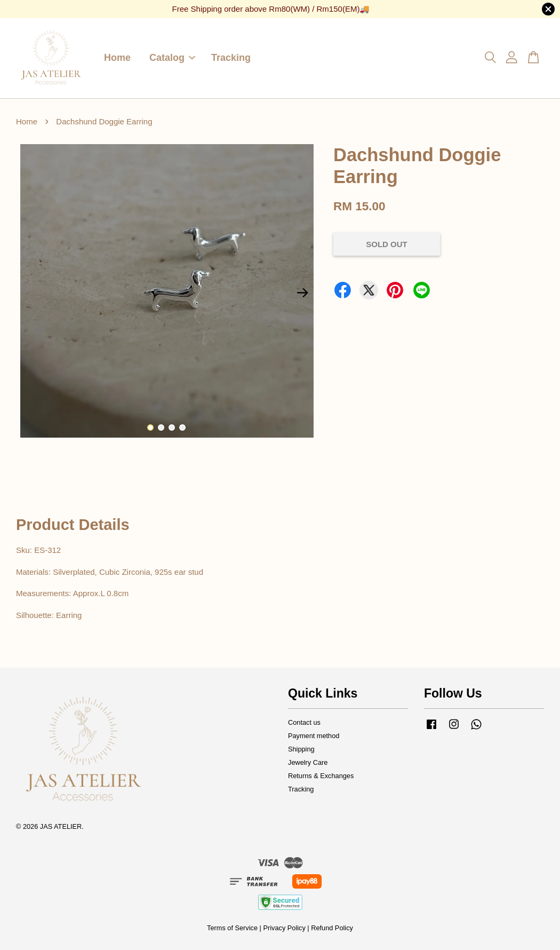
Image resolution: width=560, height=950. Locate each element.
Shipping (301, 749)
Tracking (231, 58)
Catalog (172, 58)
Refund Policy (332, 928)
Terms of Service (232, 928)
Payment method (314, 736)
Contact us (304, 722)
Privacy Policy (284, 928)
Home (117, 58)
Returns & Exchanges (321, 776)
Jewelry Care (308, 762)
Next (303, 293)
